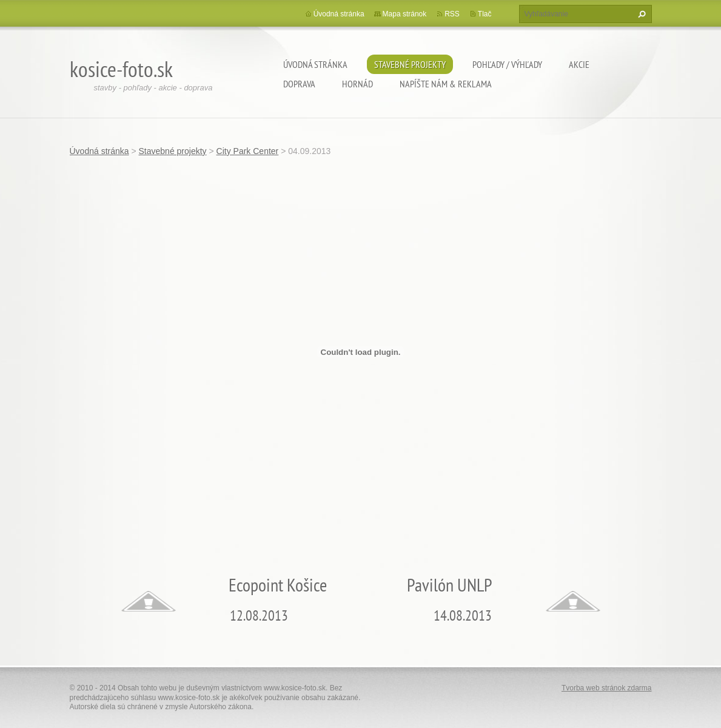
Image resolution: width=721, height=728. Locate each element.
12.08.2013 (259, 615)
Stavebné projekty (410, 64)
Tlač (485, 14)
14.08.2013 (463, 615)
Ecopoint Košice (278, 585)
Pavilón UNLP (450, 585)
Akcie (579, 64)
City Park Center (248, 151)
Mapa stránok (405, 14)
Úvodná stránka (315, 64)
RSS (452, 14)
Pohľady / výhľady (507, 64)
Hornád (357, 84)
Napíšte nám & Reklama (446, 84)
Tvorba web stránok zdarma (607, 688)
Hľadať (640, 14)
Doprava (299, 84)
